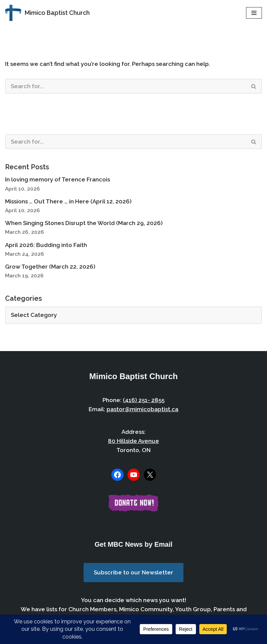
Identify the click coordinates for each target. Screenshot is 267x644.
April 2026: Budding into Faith (46, 245)
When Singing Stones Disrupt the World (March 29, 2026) (84, 223)
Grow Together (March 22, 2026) (50, 267)
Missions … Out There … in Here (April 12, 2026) (68, 201)
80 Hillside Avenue (133, 441)
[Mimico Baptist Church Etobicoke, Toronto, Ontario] (47, 13)
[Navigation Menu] (254, 13)
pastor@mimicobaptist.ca (142, 409)
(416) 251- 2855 (144, 400)
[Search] (126, 86)
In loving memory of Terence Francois (58, 179)
